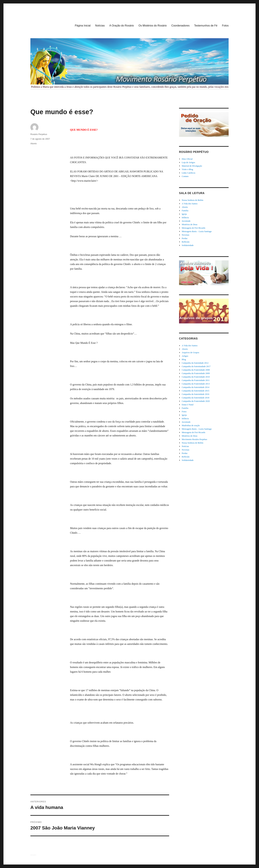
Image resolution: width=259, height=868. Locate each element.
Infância (185, 217)
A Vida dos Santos (190, 204)
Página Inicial (83, 26)
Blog (184, 359)
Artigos (185, 356)
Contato (185, 176)
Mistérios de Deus (190, 224)
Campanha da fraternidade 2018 (195, 398)
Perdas (185, 238)
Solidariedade (188, 245)
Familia (185, 211)
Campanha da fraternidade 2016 (195, 394)
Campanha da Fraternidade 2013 (196, 384)
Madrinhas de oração (191, 425)
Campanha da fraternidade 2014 (195, 387)
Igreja (184, 214)
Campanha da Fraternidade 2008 (196, 370)
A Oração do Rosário (122, 26)
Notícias (100, 26)
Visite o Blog (187, 169)
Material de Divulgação (192, 166)
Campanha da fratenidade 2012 (195, 363)
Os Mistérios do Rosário (153, 26)
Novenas (185, 235)
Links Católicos (188, 173)
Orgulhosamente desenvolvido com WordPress (35, 855)
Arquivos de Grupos (190, 352)
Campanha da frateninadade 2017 (196, 366)
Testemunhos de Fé (206, 26)
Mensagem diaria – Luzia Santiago (197, 231)
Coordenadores (180, 26)
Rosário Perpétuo (39, 134)
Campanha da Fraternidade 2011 (196, 380)
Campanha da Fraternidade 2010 (196, 377)
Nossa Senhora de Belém (192, 200)
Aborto (34, 144)
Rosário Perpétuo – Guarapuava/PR (32, 855)
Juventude (186, 221)
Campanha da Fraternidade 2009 (196, 373)
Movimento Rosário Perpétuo (194, 439)
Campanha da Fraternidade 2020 (196, 401)
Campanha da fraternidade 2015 (195, 391)
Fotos (225, 26)
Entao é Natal (188, 405)
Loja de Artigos (188, 162)
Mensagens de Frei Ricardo (194, 228)
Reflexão (186, 242)
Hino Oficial (187, 159)
